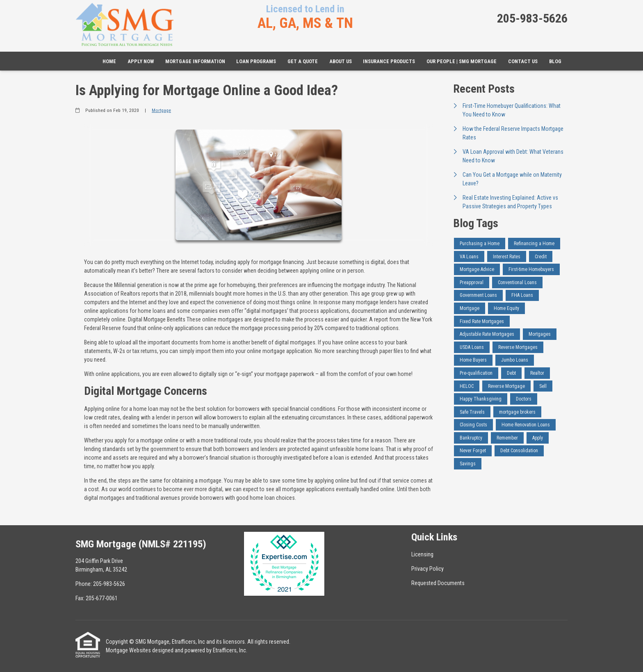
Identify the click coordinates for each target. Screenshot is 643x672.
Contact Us (523, 61)
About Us (341, 61)
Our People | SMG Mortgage (462, 61)
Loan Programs (256, 61)
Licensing (422, 554)
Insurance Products (389, 61)
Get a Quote (303, 61)
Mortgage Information (195, 61)
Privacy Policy (428, 569)
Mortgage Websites (128, 650)
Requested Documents (438, 583)
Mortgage (161, 110)
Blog (555, 61)
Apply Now (141, 61)
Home (109, 61)
